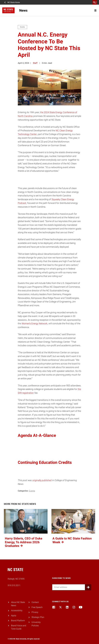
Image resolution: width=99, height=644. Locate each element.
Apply (14, 615)
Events (32, 491)
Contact (35, 602)
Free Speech (37, 607)
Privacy (35, 612)
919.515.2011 (14, 585)
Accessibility (17, 610)
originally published (42, 480)
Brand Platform (18, 621)
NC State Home (14, 2)
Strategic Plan (38, 617)
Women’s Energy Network (35, 323)
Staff (35, 63)
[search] (95, 2)
